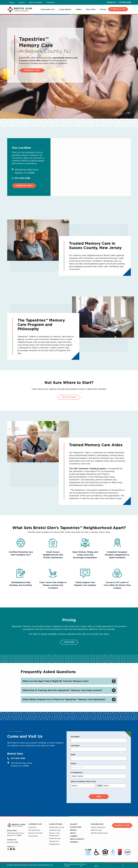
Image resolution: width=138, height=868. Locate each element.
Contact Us (111, 2)
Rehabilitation (55, 844)
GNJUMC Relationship (99, 833)
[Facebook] (8, 849)
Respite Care (54, 841)
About (73, 833)
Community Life (35, 824)
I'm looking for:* (77, 772)
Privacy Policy (75, 866)
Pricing (73, 830)
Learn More (69, 642)
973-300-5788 (125, 2)
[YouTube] (14, 849)
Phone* (73, 764)
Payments (74, 842)
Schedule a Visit (32, 70)
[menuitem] (48, 9)
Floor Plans (76, 827)
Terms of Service (88, 866)
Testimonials (33, 836)
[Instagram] (11, 849)
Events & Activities (36, 833)
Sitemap (128, 865)
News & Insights (77, 839)
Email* (73, 755)
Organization (97, 824)
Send (99, 797)
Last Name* (75, 746)
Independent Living (56, 827)
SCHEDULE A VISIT (118, 9)
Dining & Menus (34, 830)
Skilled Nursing (55, 838)
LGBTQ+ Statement (98, 827)
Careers (74, 836)
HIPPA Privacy (96, 830)
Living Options (56, 824)
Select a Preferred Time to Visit (83, 781)
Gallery (74, 824)
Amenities (32, 827)
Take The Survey (69, 397)
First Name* (75, 737)
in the (100, 786)
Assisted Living (55, 830)
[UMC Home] (20, 9)
